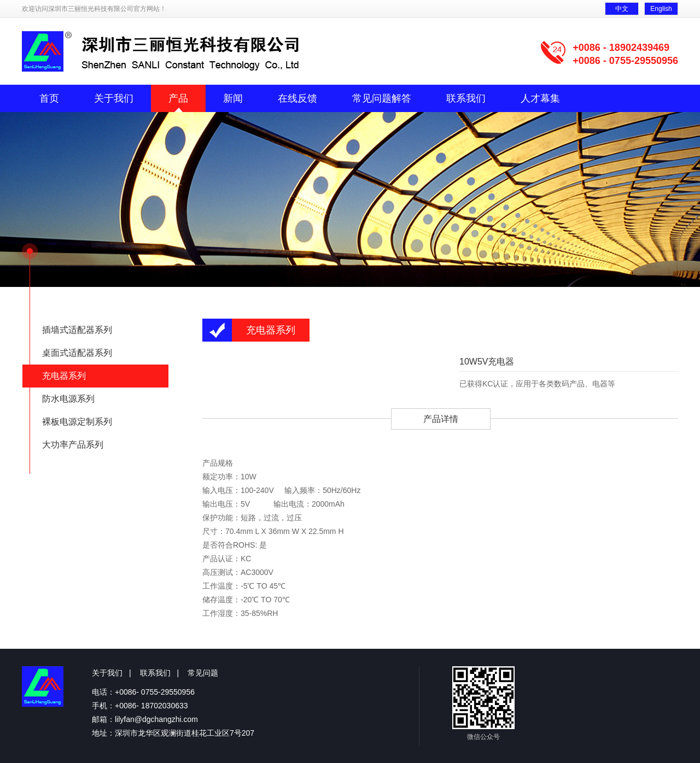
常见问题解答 (382, 98)
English (661, 9)
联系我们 (466, 98)
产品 (178, 98)
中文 (622, 9)
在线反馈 (297, 98)
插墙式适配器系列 (77, 330)
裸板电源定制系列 (77, 422)
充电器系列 (64, 376)
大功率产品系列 (73, 445)
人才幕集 (540, 98)
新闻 (233, 98)
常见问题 (203, 673)
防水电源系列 (68, 399)
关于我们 (114, 98)
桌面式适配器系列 (77, 353)
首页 (49, 98)
